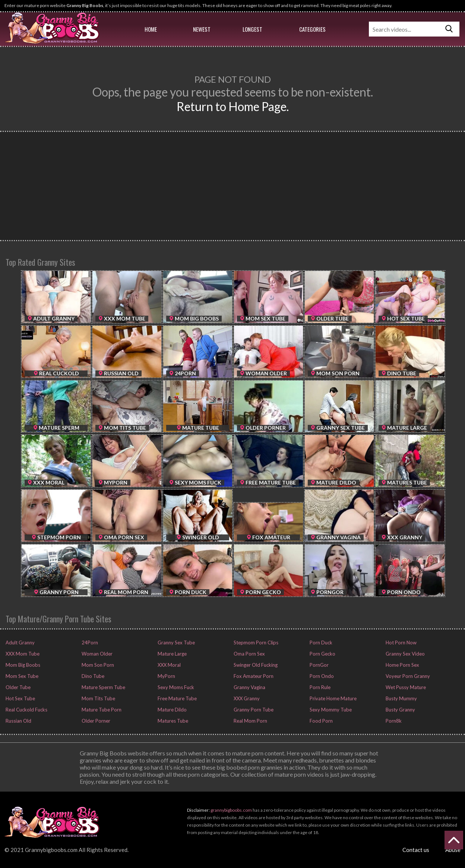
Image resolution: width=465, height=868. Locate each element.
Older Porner (95, 721)
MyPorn (166, 676)
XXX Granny (246, 698)
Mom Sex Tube (21, 676)
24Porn (89, 643)
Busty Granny (400, 710)
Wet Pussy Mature (405, 687)
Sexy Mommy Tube (330, 710)
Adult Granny (20, 643)
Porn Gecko (322, 654)
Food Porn (321, 721)
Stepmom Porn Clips (255, 643)
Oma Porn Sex (249, 654)
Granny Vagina (249, 687)
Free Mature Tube (177, 698)
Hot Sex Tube (20, 698)
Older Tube (18, 687)
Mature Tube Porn (101, 710)
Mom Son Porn (97, 665)
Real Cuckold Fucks (26, 710)
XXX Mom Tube (22, 654)
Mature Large (172, 654)
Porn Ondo (321, 676)
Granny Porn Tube (253, 710)
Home (151, 29)
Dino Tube (92, 676)
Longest (252, 29)
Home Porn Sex (402, 665)
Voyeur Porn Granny (407, 676)
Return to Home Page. (233, 106)
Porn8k (393, 721)
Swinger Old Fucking (255, 665)
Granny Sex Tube (176, 643)
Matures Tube (172, 721)
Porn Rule (320, 687)
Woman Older (97, 654)
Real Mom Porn (250, 721)
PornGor (319, 665)
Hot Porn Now (401, 643)
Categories (312, 29)
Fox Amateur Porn (253, 676)
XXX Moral (169, 665)
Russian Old (18, 721)
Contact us (416, 850)
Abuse (453, 850)
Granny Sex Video (405, 654)
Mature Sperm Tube (103, 687)
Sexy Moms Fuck (175, 687)
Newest (202, 29)
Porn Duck (320, 643)
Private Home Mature (333, 698)
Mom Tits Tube (98, 698)
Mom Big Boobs (22, 665)
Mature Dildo (172, 710)
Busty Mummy (401, 698)
